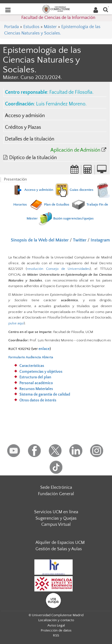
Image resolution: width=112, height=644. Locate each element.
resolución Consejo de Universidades (58, 269)
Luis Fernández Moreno (61, 104)
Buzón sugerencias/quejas (73, 218)
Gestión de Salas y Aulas (59, 549)
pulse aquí (16, 323)
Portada (12, 27)
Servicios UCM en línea (56, 512)
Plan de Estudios (57, 204)
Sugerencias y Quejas (56, 518)
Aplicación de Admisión (75, 150)
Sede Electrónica (56, 487)
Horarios (20, 204)
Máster (50, 27)
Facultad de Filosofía (71, 92)
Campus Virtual (56, 524)
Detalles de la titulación (30, 139)
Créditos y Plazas (23, 127)
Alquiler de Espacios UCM (60, 542)
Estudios (31, 27)
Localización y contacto (56, 620)
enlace (44, 349)
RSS (56, 635)
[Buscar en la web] (106, 9)
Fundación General (56, 494)
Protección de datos (56, 630)
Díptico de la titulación (33, 158)
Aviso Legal (56, 625)
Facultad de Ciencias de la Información (58, 18)
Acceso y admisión (25, 116)
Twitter (80, 240)
